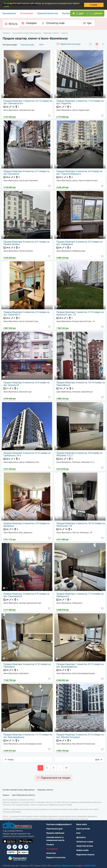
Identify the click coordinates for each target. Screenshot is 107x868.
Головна (6, 33)
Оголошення (27, 13)
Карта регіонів (83, 829)
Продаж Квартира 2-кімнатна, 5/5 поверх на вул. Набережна (79, 243)
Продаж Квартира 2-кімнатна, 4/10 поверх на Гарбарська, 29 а (27, 454)
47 (67, 768)
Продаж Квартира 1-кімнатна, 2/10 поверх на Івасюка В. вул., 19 (80, 313)
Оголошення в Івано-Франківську (27, 33)
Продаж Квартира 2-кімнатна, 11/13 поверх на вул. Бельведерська (28, 736)
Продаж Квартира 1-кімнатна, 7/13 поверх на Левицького (80, 595)
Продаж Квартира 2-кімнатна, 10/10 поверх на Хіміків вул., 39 (81, 525)
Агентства (51, 853)
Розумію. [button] (94, 5)
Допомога (89, 13)
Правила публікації (55, 833)
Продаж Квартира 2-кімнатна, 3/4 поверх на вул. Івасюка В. (26, 384)
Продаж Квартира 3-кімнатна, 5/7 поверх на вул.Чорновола (26, 173)
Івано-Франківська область (24, 795)
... (60, 768)
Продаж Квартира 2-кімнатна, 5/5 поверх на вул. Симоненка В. (26, 595)
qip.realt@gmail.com (66, 866)
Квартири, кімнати (51, 33)
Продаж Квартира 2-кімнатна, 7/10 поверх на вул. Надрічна (80, 102)
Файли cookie (82, 850)
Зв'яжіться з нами (85, 842)
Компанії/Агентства (48, 13)
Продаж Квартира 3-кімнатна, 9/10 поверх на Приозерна (27, 666)
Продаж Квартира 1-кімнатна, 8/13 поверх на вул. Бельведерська (80, 666)
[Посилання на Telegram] (26, 847)
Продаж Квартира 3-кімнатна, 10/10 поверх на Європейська (81, 384)
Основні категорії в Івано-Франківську (19, 790)
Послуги (66, 13)
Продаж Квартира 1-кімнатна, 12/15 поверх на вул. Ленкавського (28, 102)
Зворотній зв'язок (85, 846)
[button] (11, 7)
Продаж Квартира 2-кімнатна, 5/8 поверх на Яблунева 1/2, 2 (79, 454)
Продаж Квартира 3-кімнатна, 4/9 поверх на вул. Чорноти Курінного (79, 173)
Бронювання (9, 13)
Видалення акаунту (85, 855)
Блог (77, 13)
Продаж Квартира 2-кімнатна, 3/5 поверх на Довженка (26, 525)
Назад (9, 760)
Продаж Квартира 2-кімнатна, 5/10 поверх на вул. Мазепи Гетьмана (80, 736)
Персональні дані (54, 829)
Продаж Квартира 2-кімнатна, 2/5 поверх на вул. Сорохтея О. (26, 313)
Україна (6, 795)
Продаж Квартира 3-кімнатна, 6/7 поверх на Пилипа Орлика (26, 243)
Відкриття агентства (56, 857)
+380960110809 (90, 866)
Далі (99, 760)
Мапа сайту (82, 824)
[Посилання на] (9, 847)
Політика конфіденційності (59, 824)
